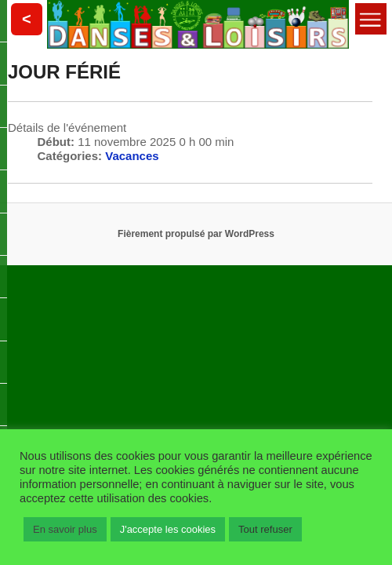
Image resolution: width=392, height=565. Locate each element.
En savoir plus (65, 529)
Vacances (132, 156)
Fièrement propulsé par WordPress (196, 234)
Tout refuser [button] (265, 529)
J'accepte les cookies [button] (168, 529)
